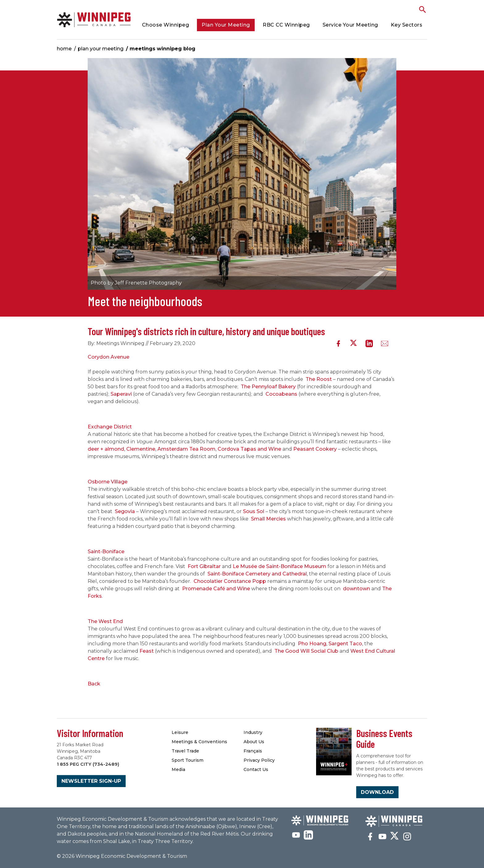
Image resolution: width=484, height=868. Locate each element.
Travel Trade (185, 751)
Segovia (125, 511)
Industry (253, 732)
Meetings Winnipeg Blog (163, 49)
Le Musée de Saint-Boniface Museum (280, 566)
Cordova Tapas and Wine (249, 449)
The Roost (319, 379)
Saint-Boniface (106, 552)
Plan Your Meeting (226, 25)
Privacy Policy (259, 760)
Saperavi (121, 394)
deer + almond (106, 449)
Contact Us (256, 769)
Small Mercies (268, 519)
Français (253, 751)
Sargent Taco (345, 644)
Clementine (141, 449)
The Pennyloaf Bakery (268, 387)
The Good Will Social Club (306, 651)
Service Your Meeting (350, 25)
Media (178, 769)
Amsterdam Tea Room (186, 449)
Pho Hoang (312, 644)
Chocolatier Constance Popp (230, 581)
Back (94, 684)
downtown (357, 589)
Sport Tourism (188, 760)
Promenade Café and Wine (216, 589)
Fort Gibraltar (204, 566)
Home (64, 49)
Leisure (180, 732)
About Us (254, 742)
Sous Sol (254, 511)
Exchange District (110, 427)
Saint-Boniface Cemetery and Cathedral (257, 574)
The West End (106, 621)
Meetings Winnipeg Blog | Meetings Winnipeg (94, 20)
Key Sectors (407, 25)
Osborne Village (108, 482)
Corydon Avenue (108, 357)
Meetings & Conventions (199, 742)
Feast (147, 651)
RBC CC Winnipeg (286, 25)
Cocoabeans (281, 394)
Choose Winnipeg (166, 25)
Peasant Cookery (315, 449)
